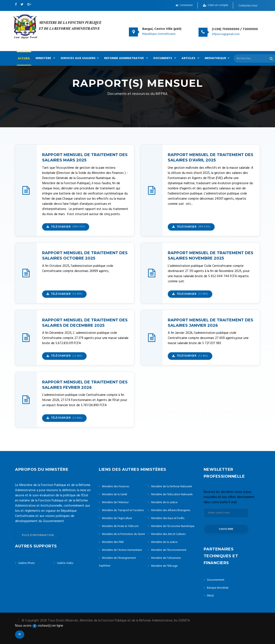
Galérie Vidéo (65, 563)
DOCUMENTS (165, 58)
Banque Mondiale (218, 588)
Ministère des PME (113, 542)
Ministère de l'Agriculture (117, 518)
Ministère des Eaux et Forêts (168, 518)
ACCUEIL (24, 58)
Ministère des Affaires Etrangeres (171, 510)
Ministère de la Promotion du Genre (124, 534)
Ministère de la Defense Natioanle (172, 487)
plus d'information (38, 535)
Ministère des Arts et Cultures (168, 534)
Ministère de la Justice (164, 502)
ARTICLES (190, 58)
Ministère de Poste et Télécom (120, 526)
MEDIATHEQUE (217, 58)
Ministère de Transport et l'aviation (123, 510)
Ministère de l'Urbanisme (166, 558)
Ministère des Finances (116, 487)
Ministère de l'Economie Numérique (173, 526)
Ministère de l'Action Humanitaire (122, 550)
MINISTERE (45, 58)
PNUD (210, 596)
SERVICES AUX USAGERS (80, 58)
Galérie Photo (27, 563)
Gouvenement (216, 580)
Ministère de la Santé (115, 494)
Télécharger (66, 227)
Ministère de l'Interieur (115, 502)
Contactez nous (248, 6)
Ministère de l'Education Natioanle (172, 494)
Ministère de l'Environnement (169, 550)
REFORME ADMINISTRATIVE (126, 58)
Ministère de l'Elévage (164, 566)
